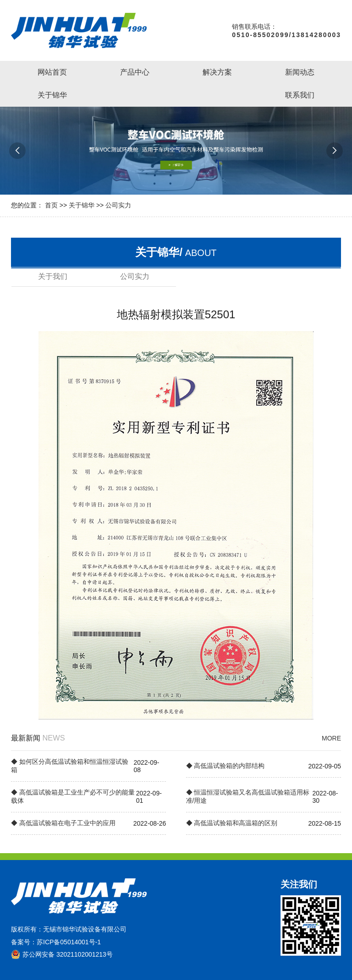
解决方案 (217, 72)
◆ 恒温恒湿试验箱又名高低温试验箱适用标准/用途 (248, 796)
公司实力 (118, 205)
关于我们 (53, 276)
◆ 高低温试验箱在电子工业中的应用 (63, 823)
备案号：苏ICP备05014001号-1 (56, 942)
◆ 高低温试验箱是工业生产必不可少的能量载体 (73, 796)
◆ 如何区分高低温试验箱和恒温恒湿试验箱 (70, 766)
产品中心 (135, 72)
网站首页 (52, 72)
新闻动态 (300, 72)
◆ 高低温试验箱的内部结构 (225, 766)
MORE (331, 738)
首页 (51, 205)
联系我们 (300, 95)
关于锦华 (52, 95)
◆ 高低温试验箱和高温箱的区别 (232, 823)
